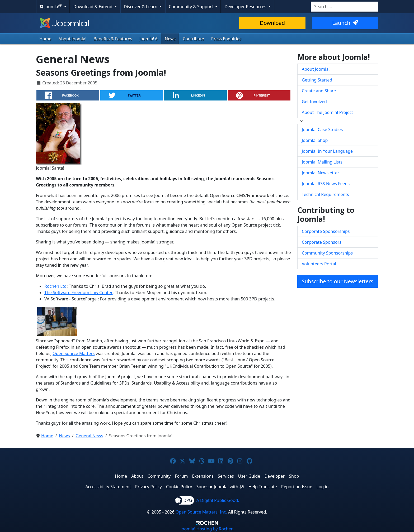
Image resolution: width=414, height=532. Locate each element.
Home (45, 39)
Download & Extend (93, 7)
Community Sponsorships (327, 253)
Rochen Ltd (55, 286)
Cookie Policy (179, 487)
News (170, 39)
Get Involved (314, 102)
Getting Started (317, 80)
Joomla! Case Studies (322, 130)
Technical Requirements (325, 194)
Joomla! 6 (149, 39)
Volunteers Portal (319, 264)
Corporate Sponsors (322, 242)
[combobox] (344, 7)
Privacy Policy (149, 487)
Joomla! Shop (315, 140)
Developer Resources (246, 7)
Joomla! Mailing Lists (322, 162)
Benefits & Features (113, 39)
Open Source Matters (74, 353)
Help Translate (263, 487)
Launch (345, 23)
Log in (323, 487)
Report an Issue (297, 487)
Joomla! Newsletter (321, 173)
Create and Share (319, 91)
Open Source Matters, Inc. (201, 512)
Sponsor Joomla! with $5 (220, 487)
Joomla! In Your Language (327, 151)
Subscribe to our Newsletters (338, 281)
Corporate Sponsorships (326, 231)
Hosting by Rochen (207, 529)
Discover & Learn (141, 7)
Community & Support (191, 7)
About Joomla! (73, 39)
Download (272, 23)
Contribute (193, 39)
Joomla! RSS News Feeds (326, 184)
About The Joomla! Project (327, 112)
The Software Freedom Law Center (79, 293)
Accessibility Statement (108, 487)
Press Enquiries (226, 39)
